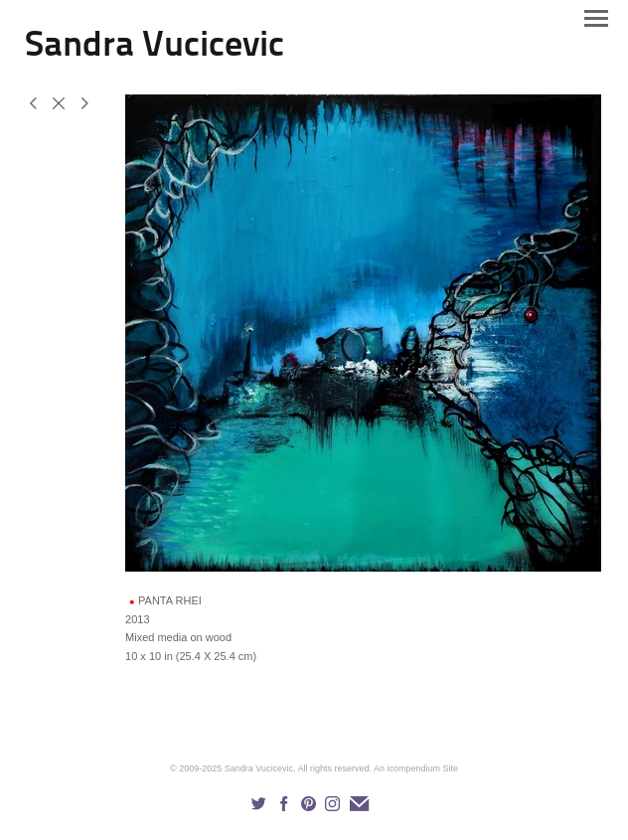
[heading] (155, 52)
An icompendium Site (416, 768)
